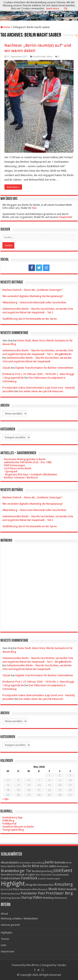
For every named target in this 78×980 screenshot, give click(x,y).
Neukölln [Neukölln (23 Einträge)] (72, 889)
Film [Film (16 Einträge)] (38, 875)
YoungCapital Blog (13, 830)
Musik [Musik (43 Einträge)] (53, 889)
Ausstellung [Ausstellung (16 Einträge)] (38, 863)
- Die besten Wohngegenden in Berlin (24, 459)
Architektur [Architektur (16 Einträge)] (25, 863)
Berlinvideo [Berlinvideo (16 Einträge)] (63, 866)
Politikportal (9, 824)
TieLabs (62, 965)
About (4, 914)
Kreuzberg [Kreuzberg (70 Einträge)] (64, 884)
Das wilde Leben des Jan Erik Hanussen (41, 391)
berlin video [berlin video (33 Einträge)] (48, 866)
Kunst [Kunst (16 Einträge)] (4, 889)
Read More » (13, 187)
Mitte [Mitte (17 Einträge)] (35, 889)
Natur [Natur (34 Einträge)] (62, 889)
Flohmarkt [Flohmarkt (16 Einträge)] (46, 875)
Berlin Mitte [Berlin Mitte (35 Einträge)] (31, 866)
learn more (53, 8)
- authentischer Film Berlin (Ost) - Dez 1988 (27, 462)
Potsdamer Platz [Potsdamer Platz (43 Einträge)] (33, 893)
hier (34, 208)
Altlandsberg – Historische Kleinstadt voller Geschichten (34, 302)
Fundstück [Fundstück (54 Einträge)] (29, 878)
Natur (50, 57)
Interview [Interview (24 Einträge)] (43, 885)
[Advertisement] (39, 584)
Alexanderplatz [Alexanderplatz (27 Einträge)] (10, 862)
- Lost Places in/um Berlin (17, 468)
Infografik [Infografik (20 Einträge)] (31, 885)
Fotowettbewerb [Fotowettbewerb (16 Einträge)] (60, 875)
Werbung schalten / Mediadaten (19, 918)
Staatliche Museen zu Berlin (18, 827)
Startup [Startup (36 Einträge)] (27, 898)
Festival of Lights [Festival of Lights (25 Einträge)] (25, 875)
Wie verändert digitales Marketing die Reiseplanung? (33, 296)
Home (5, 27)
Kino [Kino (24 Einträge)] (51, 885)
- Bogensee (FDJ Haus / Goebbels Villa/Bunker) (30, 474)
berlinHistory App (13, 817)
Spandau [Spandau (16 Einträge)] (16, 898)
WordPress (33, 965)
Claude (6, 368)
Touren (5, 939)
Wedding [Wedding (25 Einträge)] (48, 898)
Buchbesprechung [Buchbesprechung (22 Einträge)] (42, 871)
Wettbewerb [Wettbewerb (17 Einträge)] (61, 898)
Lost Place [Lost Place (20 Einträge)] (13, 889)
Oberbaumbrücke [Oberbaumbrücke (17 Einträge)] (11, 894)
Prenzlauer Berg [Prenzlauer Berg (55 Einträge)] (59, 893)
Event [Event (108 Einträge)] (67, 871)
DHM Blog (8, 820)
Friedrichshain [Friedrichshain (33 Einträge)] (11, 878)
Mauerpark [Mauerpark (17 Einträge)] (26, 889)
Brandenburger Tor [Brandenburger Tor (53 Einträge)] (16, 871)
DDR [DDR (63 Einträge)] (57, 871)
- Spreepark (10, 471)
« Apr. (6, 799)
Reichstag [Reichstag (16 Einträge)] (6, 898)
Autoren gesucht (10, 925)
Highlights (7, 933)
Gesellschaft (39, 57)
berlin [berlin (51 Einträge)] (49, 862)
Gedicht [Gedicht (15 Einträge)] (42, 879)
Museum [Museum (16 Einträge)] (43, 889)
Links (4, 945)
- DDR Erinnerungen (14, 465)
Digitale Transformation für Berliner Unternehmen (44, 368)
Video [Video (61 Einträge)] (37, 897)
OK (66, 8)
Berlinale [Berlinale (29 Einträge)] (60, 862)
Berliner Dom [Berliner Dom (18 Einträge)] (15, 866)
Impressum (7, 951)
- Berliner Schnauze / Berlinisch (20, 477)
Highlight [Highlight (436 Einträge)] (13, 884)
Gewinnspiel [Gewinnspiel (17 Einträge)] (53, 879)
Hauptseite (65, 217)
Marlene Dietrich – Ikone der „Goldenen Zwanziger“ (32, 290)
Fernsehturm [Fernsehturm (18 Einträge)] (8, 875)
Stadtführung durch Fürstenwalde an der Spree (30, 319)
